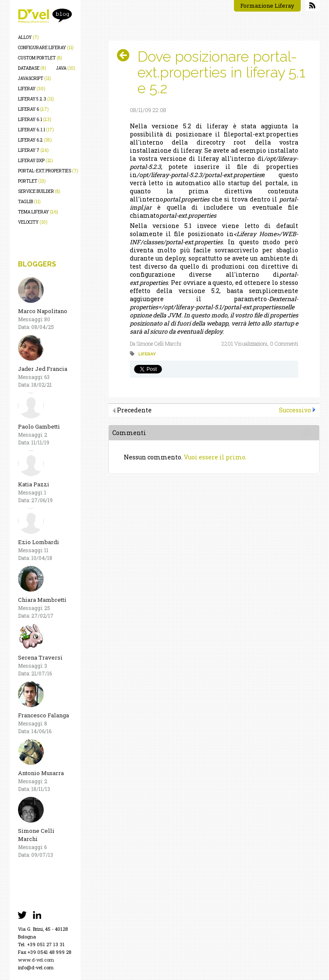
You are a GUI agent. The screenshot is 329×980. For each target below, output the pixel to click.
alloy (28, 37)
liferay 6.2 (35, 140)
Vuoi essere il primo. (215, 457)
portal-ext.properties (48, 171)
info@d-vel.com (36, 967)
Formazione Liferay (267, 6)
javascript (34, 78)
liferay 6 (33, 109)
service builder (39, 191)
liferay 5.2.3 (36, 99)
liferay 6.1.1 (36, 130)
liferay (32, 89)
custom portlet (40, 58)
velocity (33, 222)
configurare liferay (46, 48)
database (32, 68)
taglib (29, 202)
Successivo (295, 410)
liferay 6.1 (35, 120)
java (66, 68)
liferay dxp (36, 161)
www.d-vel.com (36, 960)
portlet (32, 181)
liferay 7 (33, 150)
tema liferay (38, 212)
